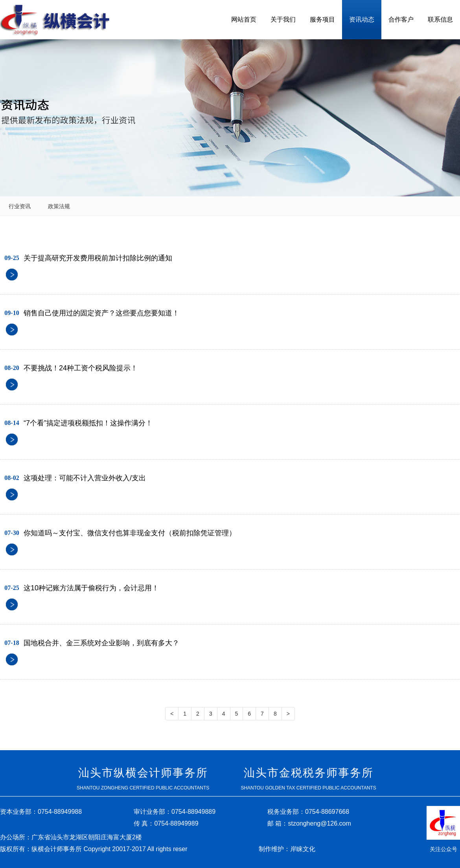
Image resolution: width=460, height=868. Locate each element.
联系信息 (440, 19)
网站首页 (244, 19)
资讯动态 (362, 19)
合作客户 (401, 19)
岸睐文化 (303, 849)
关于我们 (283, 19)
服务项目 (322, 19)
